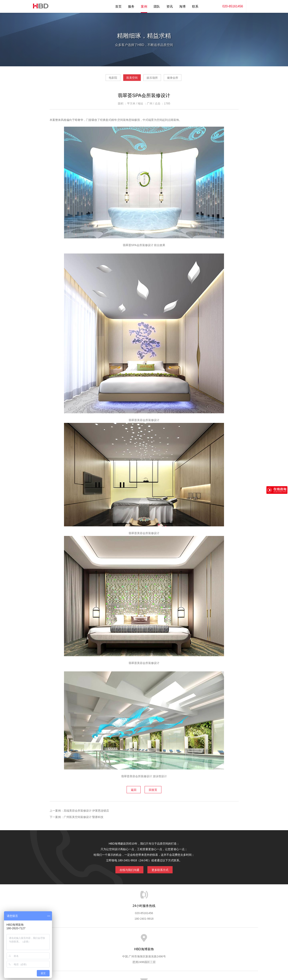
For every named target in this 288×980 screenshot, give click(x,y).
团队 (157, 6)
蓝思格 (180, 960)
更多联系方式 (163, 870)
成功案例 (160, 939)
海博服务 (94, 939)
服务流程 (127, 939)
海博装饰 (39, 6)
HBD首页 (61, 939)
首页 (118, 6)
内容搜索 (252, 6)
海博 (182, 6)
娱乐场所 (156, 79)
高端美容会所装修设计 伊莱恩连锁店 (86, 811)
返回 (131, 790)
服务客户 (144, 939)
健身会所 (184, 79)
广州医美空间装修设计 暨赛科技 (84, 818)
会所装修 (148, 422)
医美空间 (128, 79)
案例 (144, 6)
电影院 (102, 79)
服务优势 (111, 939)
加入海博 (193, 939)
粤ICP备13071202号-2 (144, 965)
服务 (131, 6)
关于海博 (78, 939)
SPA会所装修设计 (143, 247)
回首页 (156, 790)
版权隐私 (177, 939)
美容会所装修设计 (141, 778)
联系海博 (210, 939)
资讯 (170, 6)
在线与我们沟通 (126, 870)
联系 (195, 6)
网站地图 (226, 939)
